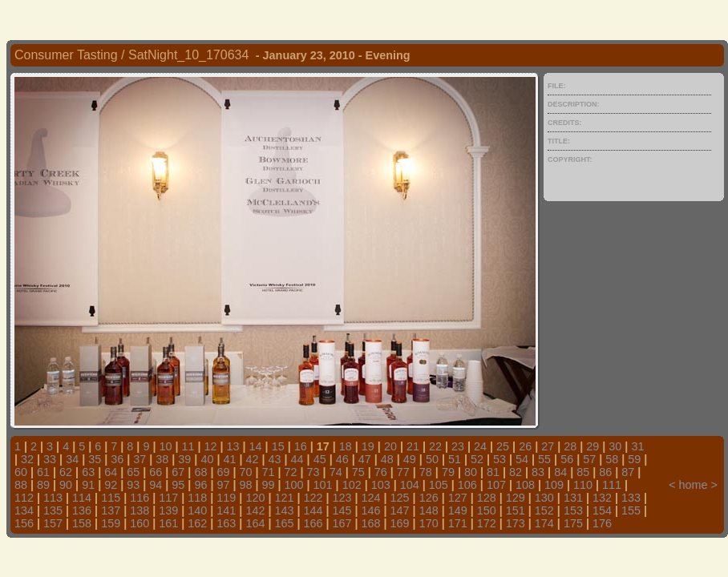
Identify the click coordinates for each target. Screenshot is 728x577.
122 (313, 498)
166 (313, 523)
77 (403, 472)
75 (358, 472)
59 (634, 459)
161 (168, 523)
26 (525, 446)
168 (371, 523)
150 (487, 510)
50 (432, 459)
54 (522, 459)
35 (95, 459)
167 (342, 523)
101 (323, 485)
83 (538, 472)
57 (589, 459)
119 (226, 498)
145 (342, 510)
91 (88, 485)
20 (390, 446)
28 (570, 446)
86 (605, 472)
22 (435, 446)
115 (111, 498)
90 (66, 485)
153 (573, 510)
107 (496, 485)
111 (612, 485)
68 (200, 472)
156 (24, 523)
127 (458, 498)
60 (21, 472)
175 (573, 523)
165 (284, 523)
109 (554, 485)
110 (583, 485)
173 (516, 523)
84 (560, 472)
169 (400, 523)
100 (294, 485)
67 (178, 472)
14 (256, 446)
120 (255, 498)
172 (487, 523)
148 (429, 510)
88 (21, 485)
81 (493, 472)
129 (516, 498)
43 (275, 459)
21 (413, 446)
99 (269, 485)
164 (255, 523)
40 (207, 459)
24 (480, 446)
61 (43, 472)
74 (336, 472)
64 (111, 472)
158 (82, 523)
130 (544, 498)
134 (24, 510)
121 (284, 498)
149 (458, 510)
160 (140, 523)
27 (548, 446)
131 (573, 498)
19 (368, 446)
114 (82, 498)
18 (346, 446)
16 (301, 446)
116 (140, 498)
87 (628, 472)
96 (200, 485)
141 (226, 510)
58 (612, 459)
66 (156, 472)
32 (27, 459)
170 (429, 523)
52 (477, 459)
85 (583, 472)
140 (197, 510)
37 (140, 459)
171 (458, 523)
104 (410, 485)
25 (503, 446)
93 (133, 485)
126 (429, 498)
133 (631, 498)
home (694, 485)
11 (188, 446)
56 (567, 459)
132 (602, 498)
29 (593, 446)
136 (82, 510)
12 (211, 446)
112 (24, 498)
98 (245, 485)
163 (226, 523)
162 (197, 523)
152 (544, 510)
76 (381, 472)
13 (233, 446)
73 (313, 472)
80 (471, 472)
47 (365, 459)
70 (245, 472)
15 (278, 446)
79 (448, 472)
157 (53, 523)
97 (223, 485)
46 (342, 459)
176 (602, 523)
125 (400, 498)
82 (516, 472)
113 (53, 498)
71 (269, 472)
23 (458, 446)
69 (223, 472)
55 (544, 459)
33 (50, 459)
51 (455, 459)
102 (352, 485)
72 (291, 472)
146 (371, 510)
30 (615, 446)
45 (320, 459)
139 (168, 510)
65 (133, 472)
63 (88, 472)
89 (43, 485)
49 (410, 459)
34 (72, 459)
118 (197, 498)
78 (426, 472)
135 (53, 510)
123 (342, 498)
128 (487, 498)
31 (637, 446)
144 (313, 510)
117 (168, 498)
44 (297, 459)
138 (140, 510)
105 (439, 485)
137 (111, 510)
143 (284, 510)
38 (162, 459)
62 (66, 472)
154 (602, 510)
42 (253, 459)
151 (516, 510)
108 (525, 485)
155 (631, 510)
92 (111, 485)
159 (111, 523)
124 (371, 498)
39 (184, 459)
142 (255, 510)
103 (381, 485)
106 (467, 485)
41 (229, 459)
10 (165, 446)
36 (117, 459)
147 (400, 510)
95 (178, 485)
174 (544, 523)
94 (156, 485)
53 (499, 459)
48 (387, 459)
